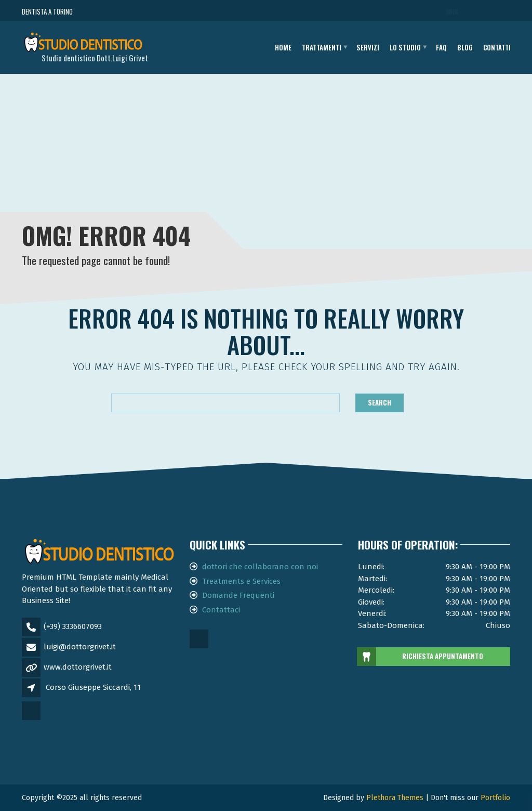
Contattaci (221, 610)
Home (283, 47)
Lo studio (405, 47)
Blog (465, 47)
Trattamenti (322, 47)
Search (380, 402)
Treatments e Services (241, 581)
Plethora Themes (395, 798)
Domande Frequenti (238, 595)
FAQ (441, 47)
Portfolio (495, 798)
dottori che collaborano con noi (260, 567)
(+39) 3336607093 (73, 626)
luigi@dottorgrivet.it (80, 647)
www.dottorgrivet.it (78, 667)
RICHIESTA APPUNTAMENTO (421, 657)
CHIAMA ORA (453, 12)
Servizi (368, 47)
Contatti (497, 47)
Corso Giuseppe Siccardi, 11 (93, 687)
